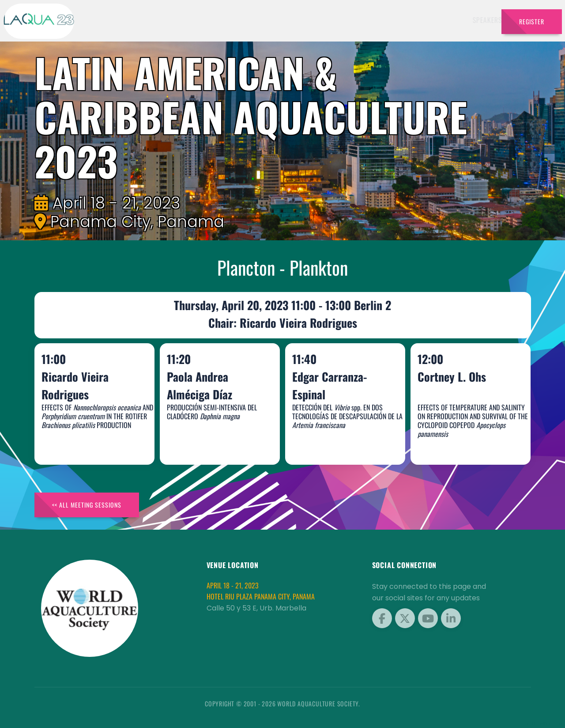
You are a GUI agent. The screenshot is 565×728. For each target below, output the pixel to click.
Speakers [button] (214, 20)
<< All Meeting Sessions (87, 505)
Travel (477, 20)
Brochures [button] (434, 20)
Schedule (308, 20)
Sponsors (348, 20)
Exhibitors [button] (260, 20)
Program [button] (387, 20)
